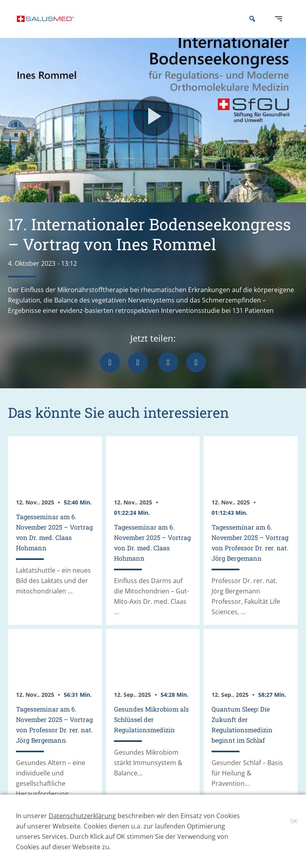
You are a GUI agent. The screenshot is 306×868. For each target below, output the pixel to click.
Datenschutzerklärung (82, 816)
